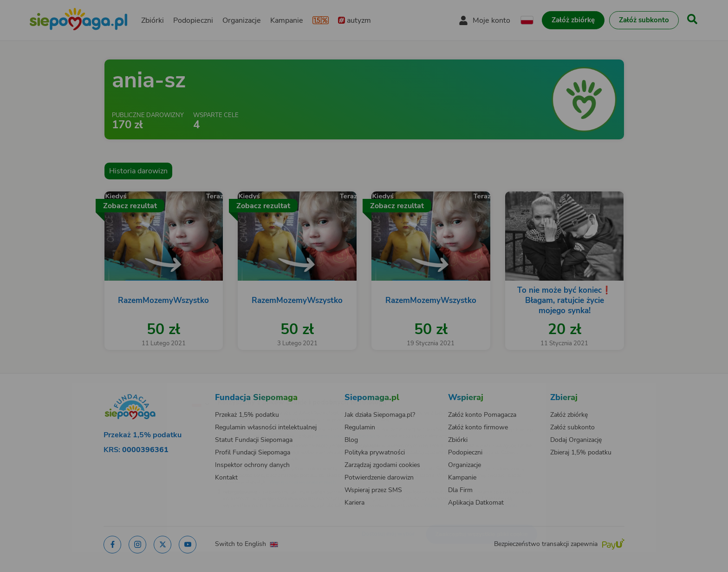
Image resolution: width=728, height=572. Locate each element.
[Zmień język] (160, 388)
